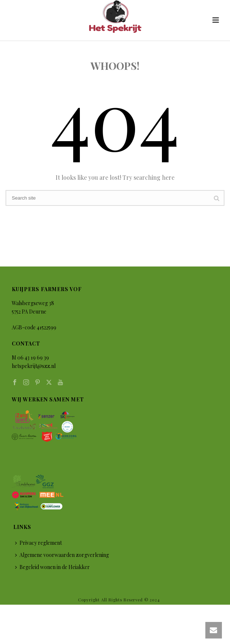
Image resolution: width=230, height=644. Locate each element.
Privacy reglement (38, 543)
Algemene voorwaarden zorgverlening (62, 555)
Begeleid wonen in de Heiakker (52, 567)
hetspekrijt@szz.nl (34, 366)
